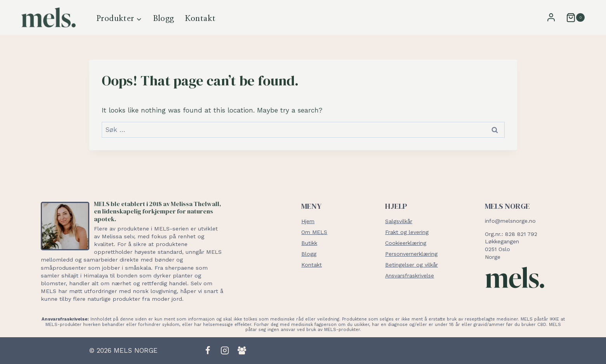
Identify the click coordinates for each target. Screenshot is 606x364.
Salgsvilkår (399, 221)
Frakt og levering (407, 232)
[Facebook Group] (242, 350)
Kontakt (201, 19)
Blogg (164, 19)
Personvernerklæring (411, 254)
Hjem (308, 221)
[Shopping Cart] (572, 18)
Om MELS (314, 232)
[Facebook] (208, 350)
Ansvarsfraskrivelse (410, 276)
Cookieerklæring (406, 243)
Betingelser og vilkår (412, 265)
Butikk (309, 243)
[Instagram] (225, 350)
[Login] (551, 18)
